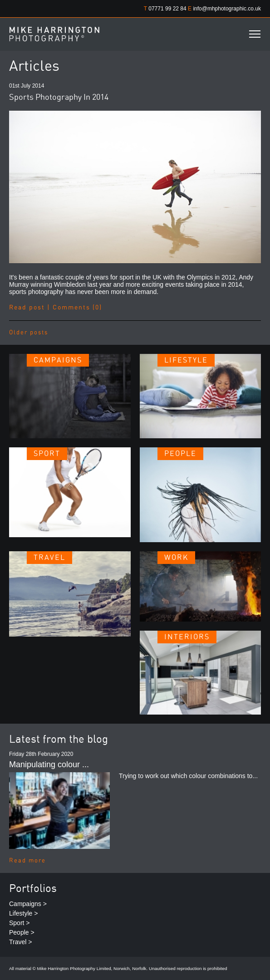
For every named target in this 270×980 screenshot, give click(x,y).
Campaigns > (28, 904)
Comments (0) (77, 308)
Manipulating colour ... (49, 764)
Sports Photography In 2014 (59, 98)
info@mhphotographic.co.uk (227, 9)
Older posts (29, 333)
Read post (27, 308)
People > (22, 932)
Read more (27, 861)
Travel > (20, 942)
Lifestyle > (23, 913)
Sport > (20, 923)
